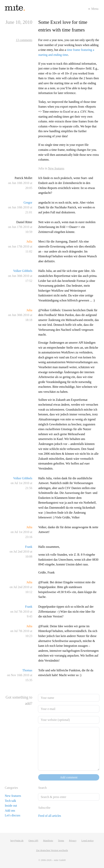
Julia (29, 241)
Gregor (28, 203)
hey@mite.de (17, 841)
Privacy (73, 841)
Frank (29, 547)
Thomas (27, 670)
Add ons (10, 811)
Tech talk (10, 801)
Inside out (11, 806)
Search (42, 788)
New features (56, 168)
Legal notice (87, 841)
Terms (61, 841)
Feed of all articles (50, 816)
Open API (33, 841)
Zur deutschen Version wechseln (52, 850)
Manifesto (48, 841)
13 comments (24, 40)
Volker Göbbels (23, 271)
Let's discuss (13, 815)
